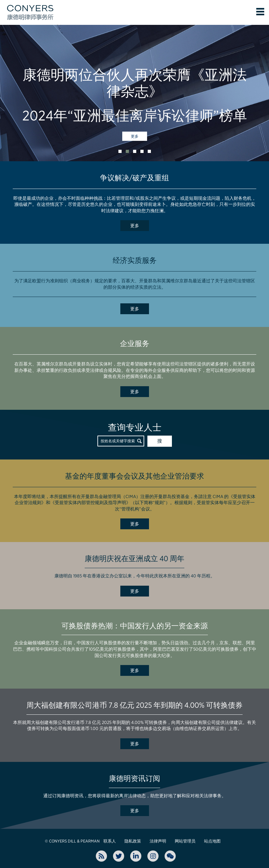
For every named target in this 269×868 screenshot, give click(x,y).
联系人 (110, 841)
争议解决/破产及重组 (134, 178)
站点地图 (212, 841)
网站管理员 (185, 841)
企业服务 (135, 344)
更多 (135, 136)
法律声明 (158, 841)
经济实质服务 (135, 260)
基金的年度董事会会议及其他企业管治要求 (134, 476)
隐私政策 (133, 841)
